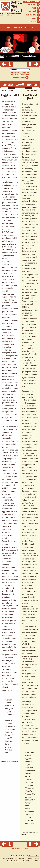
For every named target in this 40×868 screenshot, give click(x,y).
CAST (36, 8)
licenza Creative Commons (31, 858)
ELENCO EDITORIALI (20, 75)
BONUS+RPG (33, 15)
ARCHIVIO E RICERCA (20, 73)
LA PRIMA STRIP (20, 77)
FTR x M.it (34, 22)
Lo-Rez (4, 761)
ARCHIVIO (34, 5)
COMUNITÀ (33, 12)
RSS (27, 848)
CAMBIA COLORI (32, 2)
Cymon (24, 832)
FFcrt (16, 606)
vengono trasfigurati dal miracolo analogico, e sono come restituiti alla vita (10, 441)
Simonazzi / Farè (34, 856)
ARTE (36, 18)
